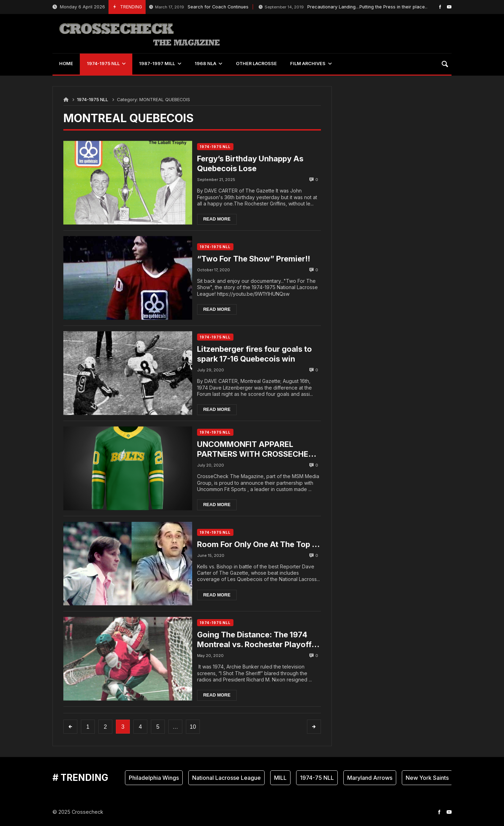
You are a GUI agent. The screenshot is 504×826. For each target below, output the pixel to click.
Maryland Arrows (370, 778)
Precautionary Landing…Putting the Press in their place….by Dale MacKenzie (365, 7)
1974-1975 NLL (93, 100)
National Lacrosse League (226, 778)
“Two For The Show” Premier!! (256, 259)
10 (193, 727)
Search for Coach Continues (199, 7)
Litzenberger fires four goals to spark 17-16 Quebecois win (257, 354)
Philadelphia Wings (154, 778)
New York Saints (427, 778)
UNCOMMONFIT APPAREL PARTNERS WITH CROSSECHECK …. (248, 449)
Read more (219, 219)
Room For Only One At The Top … (256, 544)
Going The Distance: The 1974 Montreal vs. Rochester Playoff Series (257, 639)
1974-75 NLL (317, 778)
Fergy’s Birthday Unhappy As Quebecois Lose (253, 164)
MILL (280, 778)
